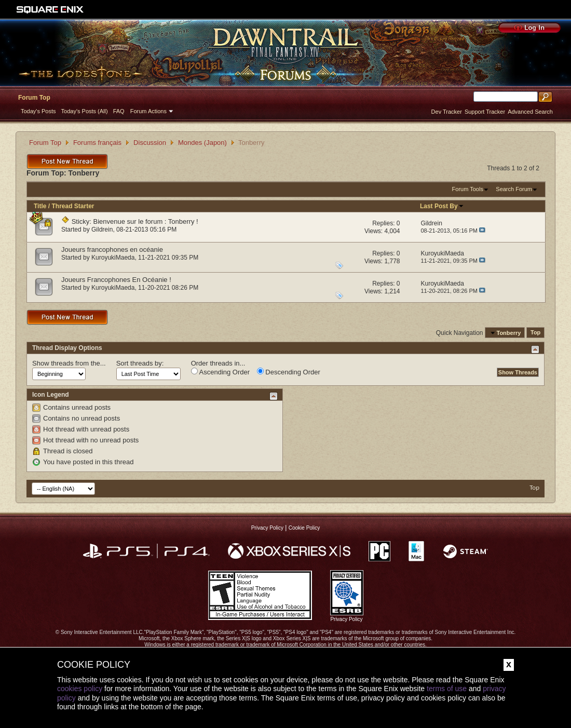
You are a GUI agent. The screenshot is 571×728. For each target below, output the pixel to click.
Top (535, 333)
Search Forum (514, 189)
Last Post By (442, 206)
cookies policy (80, 689)
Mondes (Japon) (202, 143)
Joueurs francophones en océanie (112, 250)
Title (40, 206)
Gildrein (102, 230)
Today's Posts (38, 111)
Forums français (97, 143)
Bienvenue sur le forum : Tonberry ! (146, 221)
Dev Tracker (447, 112)
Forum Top (34, 98)
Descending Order (289, 372)
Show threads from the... (69, 363)
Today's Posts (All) (85, 111)
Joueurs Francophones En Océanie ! (116, 280)
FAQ (119, 111)
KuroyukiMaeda (113, 258)
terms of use (447, 689)
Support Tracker (485, 112)
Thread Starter (73, 206)
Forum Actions (148, 111)
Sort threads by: (140, 363)
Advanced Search (530, 112)
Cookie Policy (304, 528)
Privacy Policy (267, 528)
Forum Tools (468, 189)
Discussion (150, 143)
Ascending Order (220, 372)
